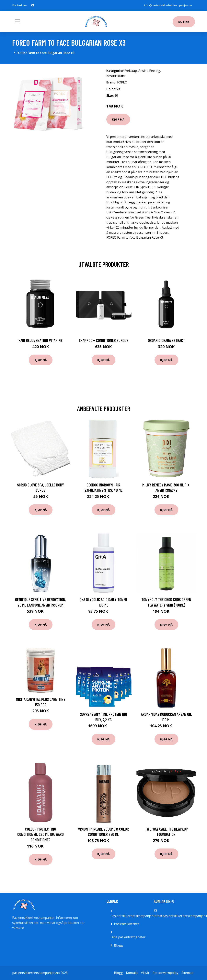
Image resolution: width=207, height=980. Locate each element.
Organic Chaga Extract (166, 340)
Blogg (118, 945)
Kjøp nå (118, 119)
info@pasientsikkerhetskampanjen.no (168, 5)
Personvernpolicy (165, 973)
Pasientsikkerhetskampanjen (132, 916)
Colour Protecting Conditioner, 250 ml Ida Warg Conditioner (40, 834)
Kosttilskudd (115, 76)
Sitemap (187, 973)
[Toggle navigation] (17, 21)
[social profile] (33, 5)
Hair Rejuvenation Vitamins (40, 340)
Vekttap (131, 71)
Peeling (155, 71)
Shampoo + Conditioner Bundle (103, 340)
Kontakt (132, 973)
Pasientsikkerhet (126, 924)
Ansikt (143, 71)
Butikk (184, 22)
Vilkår (145, 973)
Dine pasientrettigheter (128, 937)
